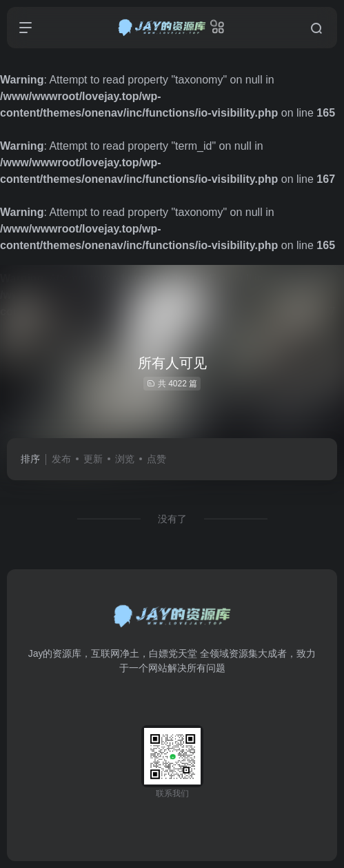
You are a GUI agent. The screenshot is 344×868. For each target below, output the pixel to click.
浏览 (125, 459)
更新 (93, 459)
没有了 (172, 519)
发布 (61, 459)
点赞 (156, 459)
